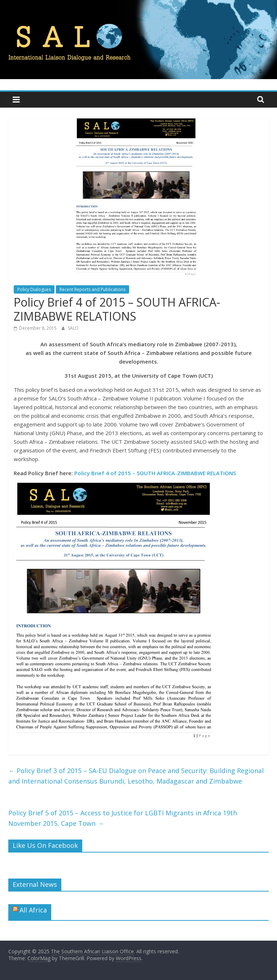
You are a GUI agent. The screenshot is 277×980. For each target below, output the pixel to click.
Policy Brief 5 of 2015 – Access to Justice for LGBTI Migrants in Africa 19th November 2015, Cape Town (123, 818)
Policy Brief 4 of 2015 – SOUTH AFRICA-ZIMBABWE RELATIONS (155, 473)
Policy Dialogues (34, 289)
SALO (73, 328)
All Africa (33, 910)
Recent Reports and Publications (93, 289)
